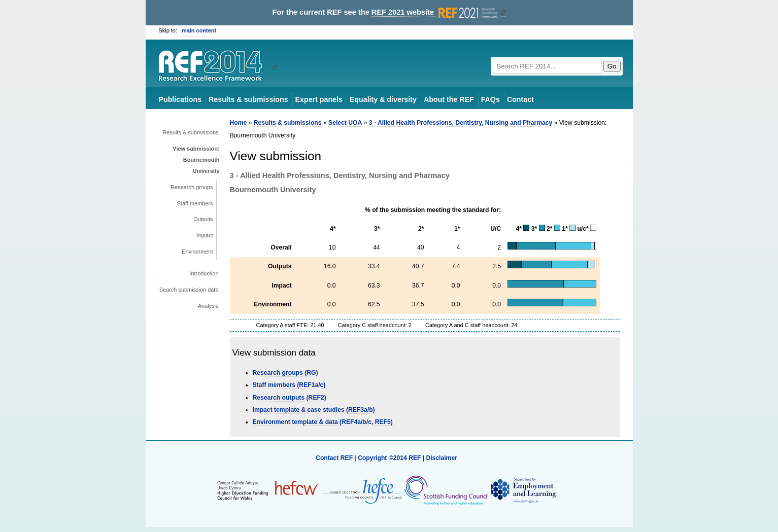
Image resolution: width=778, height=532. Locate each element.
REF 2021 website (436, 12)
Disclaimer (442, 458)
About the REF (449, 99)
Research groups (192, 187)
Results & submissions (248, 99)
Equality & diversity (383, 99)
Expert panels (319, 99)
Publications (180, 99)
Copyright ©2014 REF (390, 458)
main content (199, 30)
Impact (205, 235)
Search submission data (189, 290)
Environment (197, 252)
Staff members (195, 203)
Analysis (208, 306)
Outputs (203, 219)
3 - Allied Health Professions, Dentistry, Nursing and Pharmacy (461, 123)
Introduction (204, 273)
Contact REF (334, 458)
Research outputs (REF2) (290, 398)
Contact (520, 99)
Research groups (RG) (285, 373)
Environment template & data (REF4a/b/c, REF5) (323, 422)
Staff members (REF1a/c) (289, 385)
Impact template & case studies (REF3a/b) (314, 410)
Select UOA (345, 123)
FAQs (491, 99)
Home (239, 123)
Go (612, 66)
